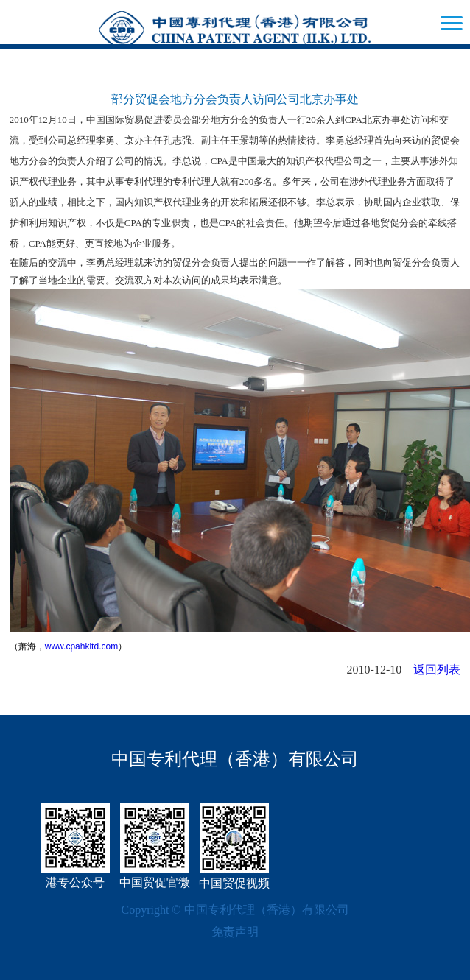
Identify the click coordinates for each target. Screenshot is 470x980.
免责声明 (235, 932)
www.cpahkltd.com (81, 646)
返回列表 (437, 670)
